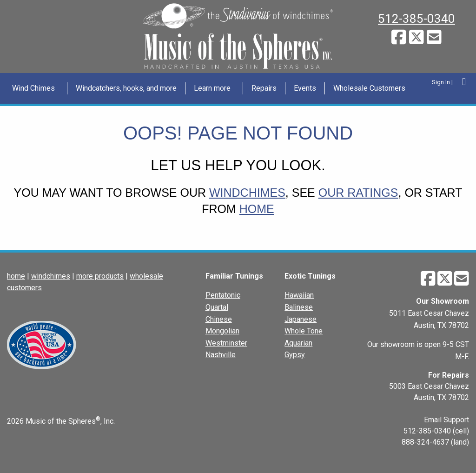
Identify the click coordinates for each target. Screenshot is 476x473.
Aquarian (298, 343)
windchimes (247, 193)
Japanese (301, 319)
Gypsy (295, 355)
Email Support (446, 420)
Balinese (299, 307)
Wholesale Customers (369, 88)
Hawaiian (299, 295)
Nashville (221, 355)
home (257, 209)
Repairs (264, 88)
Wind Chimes (33, 88)
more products (100, 276)
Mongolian (222, 331)
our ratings (358, 193)
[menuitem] (36, 88)
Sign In (441, 82)
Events (305, 88)
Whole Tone (304, 331)
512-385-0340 (416, 19)
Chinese (219, 319)
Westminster (226, 343)
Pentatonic (223, 295)
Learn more (212, 88)
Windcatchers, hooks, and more (126, 88)
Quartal (217, 307)
